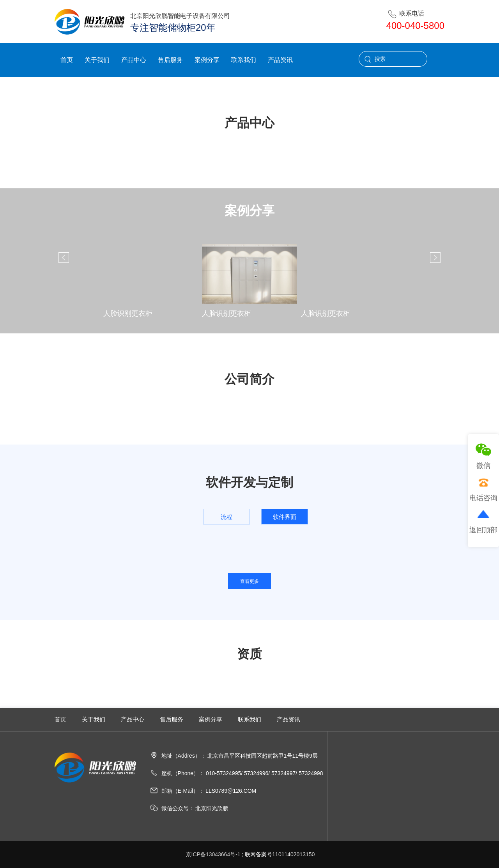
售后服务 (170, 60)
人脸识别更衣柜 (128, 314)
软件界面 (285, 517)
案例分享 (207, 60)
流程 (226, 517)
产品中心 (134, 60)
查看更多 (249, 581)
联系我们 (244, 60)
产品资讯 (280, 60)
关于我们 (97, 60)
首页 (67, 60)
